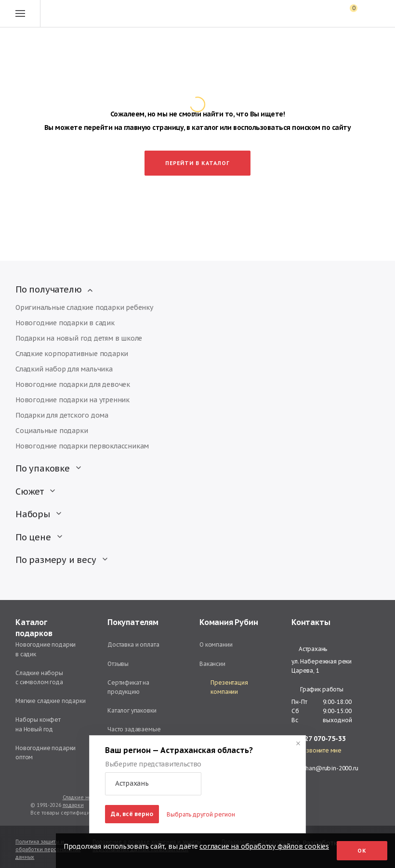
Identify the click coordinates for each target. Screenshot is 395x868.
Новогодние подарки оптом (46, 753)
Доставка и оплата (133, 645)
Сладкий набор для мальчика (64, 369)
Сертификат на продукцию (128, 687)
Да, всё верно (132, 814)
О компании (216, 645)
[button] (153, 784)
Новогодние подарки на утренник (72, 400)
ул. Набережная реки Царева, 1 (322, 666)
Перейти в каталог (197, 163)
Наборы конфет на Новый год (38, 724)
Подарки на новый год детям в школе (79, 338)
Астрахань (309, 649)
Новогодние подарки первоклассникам (82, 446)
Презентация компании (224, 687)
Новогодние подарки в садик (65, 323)
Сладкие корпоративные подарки (72, 354)
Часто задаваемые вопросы (134, 734)
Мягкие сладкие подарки (51, 701)
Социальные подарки (52, 431)
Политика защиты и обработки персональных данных (48, 849)
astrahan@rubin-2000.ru (325, 768)
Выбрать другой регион (201, 814)
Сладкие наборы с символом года (39, 677)
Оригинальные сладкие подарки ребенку (84, 307)
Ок (362, 851)
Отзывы (118, 664)
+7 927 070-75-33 (319, 739)
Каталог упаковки (132, 710)
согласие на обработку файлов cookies (264, 846)
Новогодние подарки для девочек (73, 384)
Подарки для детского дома (62, 415)
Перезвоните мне (316, 751)
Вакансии (212, 664)
